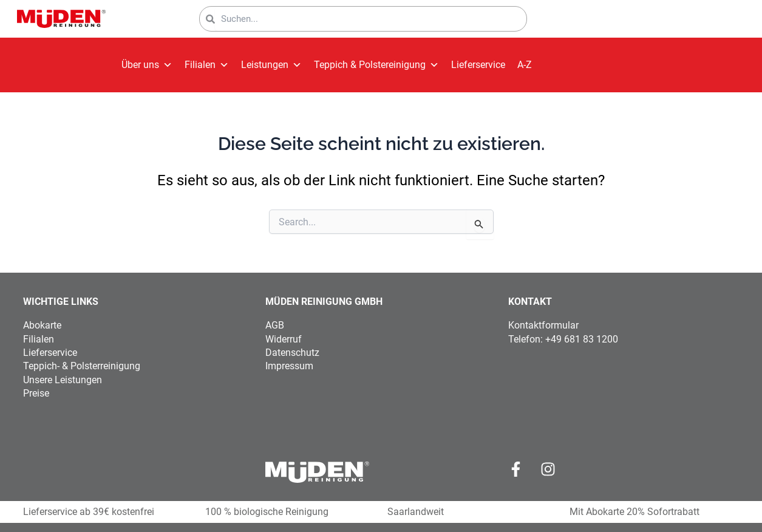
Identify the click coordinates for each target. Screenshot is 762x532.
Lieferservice (478, 65)
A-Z (525, 65)
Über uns (147, 65)
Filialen (207, 65)
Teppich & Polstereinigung (376, 65)
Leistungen (271, 65)
